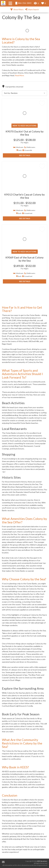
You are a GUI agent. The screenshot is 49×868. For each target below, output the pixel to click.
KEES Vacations (42, 861)
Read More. (20, 75)
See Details (25, 155)
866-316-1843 (23, 3)
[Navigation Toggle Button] (10, 3)
